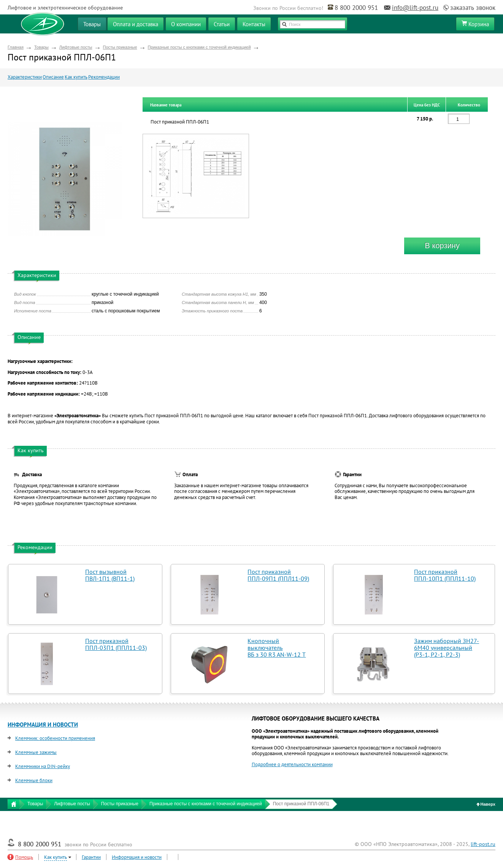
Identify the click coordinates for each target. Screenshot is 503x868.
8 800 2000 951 (356, 8)
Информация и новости (137, 857)
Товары (41, 47)
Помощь (24, 857)
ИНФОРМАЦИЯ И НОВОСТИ (43, 725)
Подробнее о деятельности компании (292, 764)
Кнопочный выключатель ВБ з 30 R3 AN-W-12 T (277, 648)
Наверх (486, 804)
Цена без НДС (427, 105)
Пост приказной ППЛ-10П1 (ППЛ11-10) (445, 575)
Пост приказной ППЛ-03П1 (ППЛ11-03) (116, 644)
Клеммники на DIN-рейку (43, 766)
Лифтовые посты (76, 47)
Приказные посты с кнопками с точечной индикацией (199, 47)
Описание (53, 77)
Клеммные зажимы (36, 752)
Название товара (166, 105)
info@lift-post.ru (415, 8)
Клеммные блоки (34, 780)
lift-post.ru (483, 844)
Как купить (76, 77)
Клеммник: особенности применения (55, 738)
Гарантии (91, 857)
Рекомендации (104, 77)
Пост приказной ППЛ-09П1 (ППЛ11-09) (278, 575)
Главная (16, 47)
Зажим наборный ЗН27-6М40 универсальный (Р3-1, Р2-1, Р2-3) (447, 648)
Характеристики (25, 77)
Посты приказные (120, 47)
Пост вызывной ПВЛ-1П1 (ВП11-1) (110, 575)
